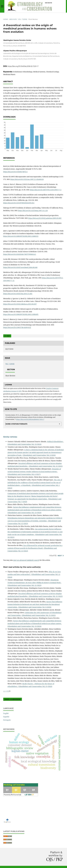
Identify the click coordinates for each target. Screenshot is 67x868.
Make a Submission (13, 699)
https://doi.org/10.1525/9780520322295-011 (19, 203)
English (6, 713)
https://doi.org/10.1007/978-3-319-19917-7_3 (46, 190)
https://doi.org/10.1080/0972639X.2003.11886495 (21, 314)
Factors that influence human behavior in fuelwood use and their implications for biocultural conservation (35, 604)
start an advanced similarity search (26, 560)
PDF (8, 336)
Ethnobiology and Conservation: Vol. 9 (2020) (39, 455)
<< (4, 691)
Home (6, 19)
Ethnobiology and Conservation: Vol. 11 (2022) (39, 615)
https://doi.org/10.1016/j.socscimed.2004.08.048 (20, 267)
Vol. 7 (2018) (23, 19)
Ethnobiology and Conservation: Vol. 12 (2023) (46, 466)
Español (6, 717)
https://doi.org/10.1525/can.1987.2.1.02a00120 (27, 179)
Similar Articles (10, 437)
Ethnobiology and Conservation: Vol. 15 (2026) (35, 686)
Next (60, 556)
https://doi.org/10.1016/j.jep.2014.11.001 (18, 294)
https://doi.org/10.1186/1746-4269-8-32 (17, 327)
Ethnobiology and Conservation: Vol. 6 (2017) (24, 474)
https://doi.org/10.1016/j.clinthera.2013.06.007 (20, 304)
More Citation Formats (16, 424)
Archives (13, 19)
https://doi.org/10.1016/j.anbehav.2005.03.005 (45, 218)
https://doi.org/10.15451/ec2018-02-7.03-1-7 (23, 66)
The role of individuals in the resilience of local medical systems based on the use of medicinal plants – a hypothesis (35, 483)
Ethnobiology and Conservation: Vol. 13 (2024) (24, 444)
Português (7, 720)
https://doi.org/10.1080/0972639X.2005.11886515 (21, 236)
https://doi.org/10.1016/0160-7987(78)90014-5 (20, 254)
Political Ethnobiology (55, 441)
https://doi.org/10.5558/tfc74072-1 (15, 172)
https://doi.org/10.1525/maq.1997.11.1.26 (33, 210)
